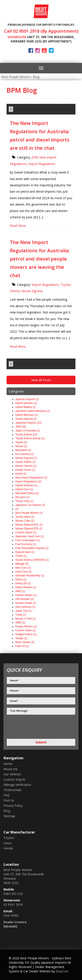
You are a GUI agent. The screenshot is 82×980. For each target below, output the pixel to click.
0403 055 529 (13, 894)
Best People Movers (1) (29, 513)
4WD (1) (20, 591)
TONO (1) (21, 556)
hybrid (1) (21, 474)
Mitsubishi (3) (23, 450)
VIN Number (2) (24, 599)
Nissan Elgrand (32, 291)
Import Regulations (42, 164)
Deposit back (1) (25, 552)
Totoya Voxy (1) (24, 501)
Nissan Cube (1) (25, 521)
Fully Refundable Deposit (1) (32, 548)
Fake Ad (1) (22, 646)
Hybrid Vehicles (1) (26, 485)
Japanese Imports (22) (28, 423)
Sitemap (9, 816)
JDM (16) (21, 427)
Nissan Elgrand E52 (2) (29, 529)
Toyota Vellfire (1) (25, 462)
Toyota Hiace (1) (25, 517)
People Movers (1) (26, 626)
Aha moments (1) (25, 607)
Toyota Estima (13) (26, 434)
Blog (36, 77)
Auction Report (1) (26, 595)
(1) (17, 509)
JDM (35, 157)
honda (8, 848)
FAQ (7, 795)
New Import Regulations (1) (31, 478)
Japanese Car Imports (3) (30, 505)
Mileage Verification (17, 785)
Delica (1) (21, 579)
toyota (9, 838)
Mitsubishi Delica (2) (27, 493)
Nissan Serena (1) (26, 466)
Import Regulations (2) (28, 482)
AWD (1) (20, 623)
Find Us (9, 800)
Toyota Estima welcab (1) (30, 438)
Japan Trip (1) (23, 611)
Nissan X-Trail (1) (25, 619)
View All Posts (41, 380)
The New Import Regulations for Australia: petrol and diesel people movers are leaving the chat (40, 259)
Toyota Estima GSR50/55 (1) (32, 560)
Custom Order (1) (25, 630)
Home (8, 764)
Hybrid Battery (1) (26, 407)
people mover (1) (25, 470)
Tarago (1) (21, 638)
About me (10, 769)
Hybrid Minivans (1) (27, 415)
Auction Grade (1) (26, 603)
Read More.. (18, 226)
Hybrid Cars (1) (24, 489)
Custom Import (14, 779)
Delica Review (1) (26, 587)
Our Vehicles (12, 774)
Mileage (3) (22, 564)
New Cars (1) (23, 568)
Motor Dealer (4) (25, 642)
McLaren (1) (22, 497)
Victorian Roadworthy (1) (30, 576)
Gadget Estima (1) (26, 634)
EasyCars (62, 971)
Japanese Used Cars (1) (30, 536)
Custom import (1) (26, 532)
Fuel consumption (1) (28, 540)
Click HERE (11, 915)
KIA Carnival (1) (24, 454)
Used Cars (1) (24, 572)
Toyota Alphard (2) (26, 419)
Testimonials (13, 790)
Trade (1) (21, 615)
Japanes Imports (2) (27, 399)
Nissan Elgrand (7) (26, 458)
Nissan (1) (21, 446)
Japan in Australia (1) (28, 431)
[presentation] (30, 727)
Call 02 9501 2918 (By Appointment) (41, 31)
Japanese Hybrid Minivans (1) (33, 411)
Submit (41, 742)
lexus (8, 843)
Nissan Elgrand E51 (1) (29, 525)
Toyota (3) (21, 442)
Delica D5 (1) (23, 583)
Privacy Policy (13, 806)
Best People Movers (16, 77)
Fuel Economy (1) (26, 544)
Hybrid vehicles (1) (26, 403)
